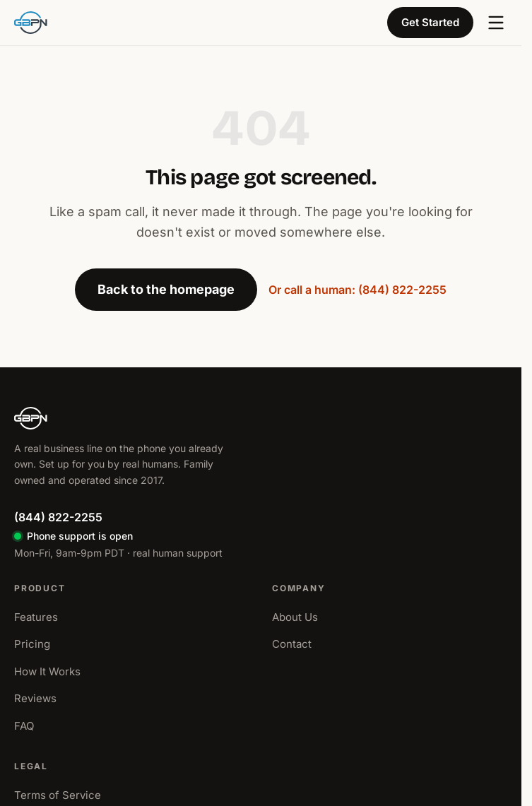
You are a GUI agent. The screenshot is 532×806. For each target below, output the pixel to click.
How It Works (47, 671)
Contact (292, 644)
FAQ (24, 726)
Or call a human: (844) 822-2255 (357, 290)
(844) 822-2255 (58, 517)
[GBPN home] (31, 23)
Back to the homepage (166, 289)
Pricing (32, 644)
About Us (295, 617)
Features (36, 617)
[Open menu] (496, 23)
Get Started (430, 22)
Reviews (35, 698)
